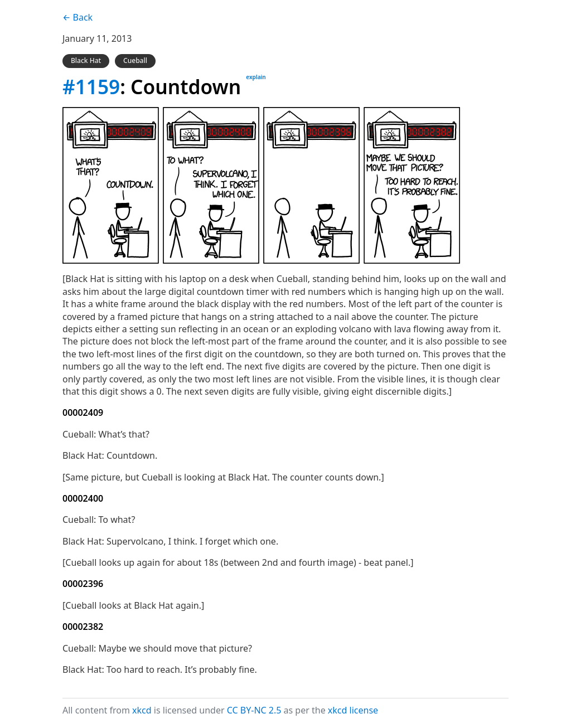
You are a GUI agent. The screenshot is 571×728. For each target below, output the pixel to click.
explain (256, 77)
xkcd (142, 710)
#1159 (91, 86)
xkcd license (353, 710)
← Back (78, 17)
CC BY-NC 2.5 (254, 710)
